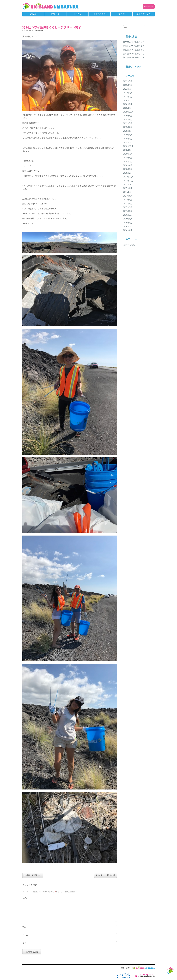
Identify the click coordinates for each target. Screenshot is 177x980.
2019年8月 (128, 119)
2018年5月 (128, 161)
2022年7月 (128, 81)
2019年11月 (128, 112)
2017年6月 (128, 196)
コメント (26, 898)
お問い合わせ (149, 7)
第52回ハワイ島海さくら (134, 50)
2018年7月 (128, 154)
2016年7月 (128, 226)
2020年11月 (128, 100)
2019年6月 (128, 127)
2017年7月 (128, 192)
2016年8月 (128, 222)
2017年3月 (128, 207)
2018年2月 (128, 173)
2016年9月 (128, 219)
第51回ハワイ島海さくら (134, 54)
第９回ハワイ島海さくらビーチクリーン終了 (52, 27)
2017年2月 (128, 211)
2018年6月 (128, 158)
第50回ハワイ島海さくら (134, 57)
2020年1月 (128, 108)
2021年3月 (128, 93)
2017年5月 (128, 200)
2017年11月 (128, 180)
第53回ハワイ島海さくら (134, 46)
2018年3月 (128, 169)
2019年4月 (128, 135)
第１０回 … (105, 875)
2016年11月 (128, 215)
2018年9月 (128, 150)
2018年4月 (128, 165)
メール (26, 935)
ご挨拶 (33, 14)
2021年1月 (128, 96)
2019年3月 (128, 138)
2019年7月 (128, 123)
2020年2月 (128, 104)
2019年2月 (128, 142)
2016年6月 (128, 230)
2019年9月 (128, 116)
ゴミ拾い (77, 14)
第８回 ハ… (33, 875)
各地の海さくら (144, 14)
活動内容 (55, 14)
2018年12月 (128, 146)
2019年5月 (128, 131)
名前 (25, 927)
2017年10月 (128, 184)
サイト (25, 943)
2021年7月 (128, 89)
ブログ (122, 14)
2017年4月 (128, 203)
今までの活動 (99, 14)
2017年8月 (128, 188)
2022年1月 (128, 85)
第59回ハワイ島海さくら (134, 42)
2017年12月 (128, 177)
